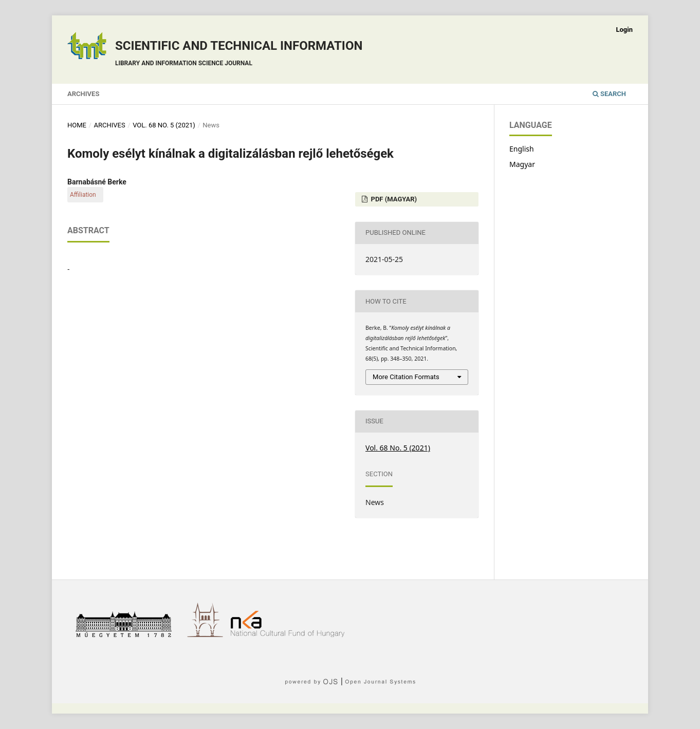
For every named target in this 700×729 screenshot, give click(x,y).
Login (624, 30)
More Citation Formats (406, 377)
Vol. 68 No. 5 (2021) (164, 125)
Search (609, 94)
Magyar (522, 164)
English (522, 149)
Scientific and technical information (239, 55)
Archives (83, 94)
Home (77, 125)
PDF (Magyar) (393, 199)
